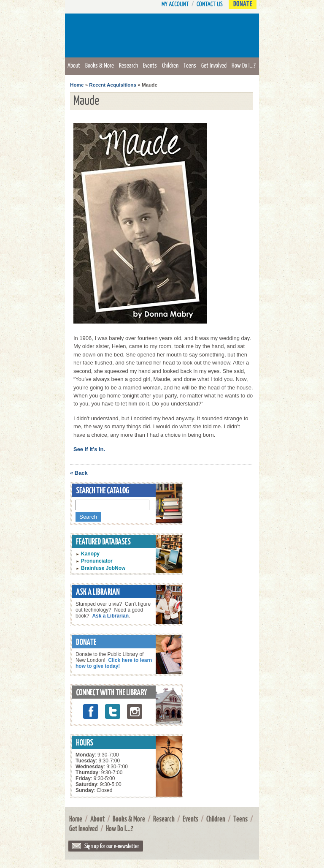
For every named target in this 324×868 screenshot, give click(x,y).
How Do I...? (244, 65)
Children (170, 65)
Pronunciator (97, 561)
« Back (79, 473)
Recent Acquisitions (113, 85)
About (74, 65)
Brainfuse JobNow (103, 568)
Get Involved (214, 65)
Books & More (100, 65)
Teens (190, 65)
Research (128, 65)
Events (150, 65)
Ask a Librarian (110, 616)
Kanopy (90, 554)
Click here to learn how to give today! (114, 663)
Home (77, 85)
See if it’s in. (89, 449)
